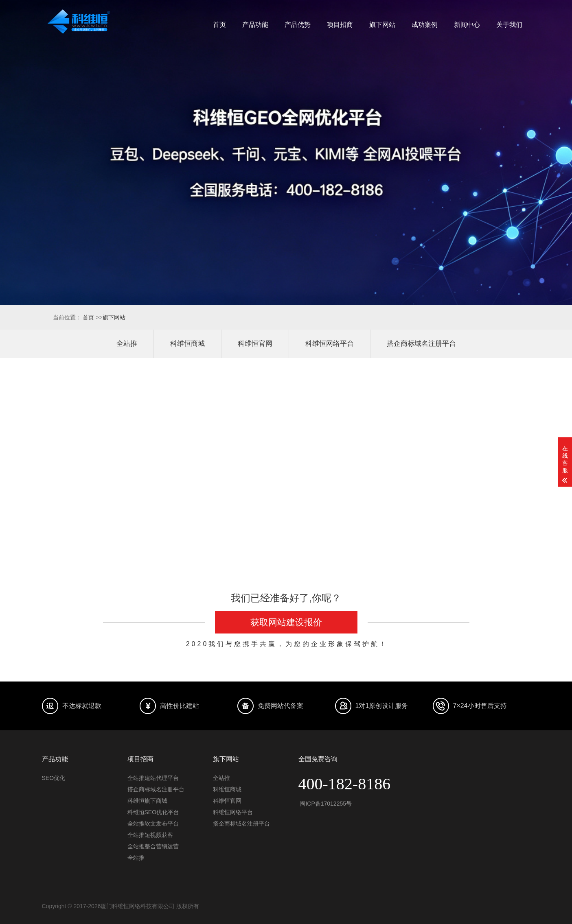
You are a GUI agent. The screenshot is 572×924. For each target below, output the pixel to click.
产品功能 (255, 25)
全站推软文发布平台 (153, 824)
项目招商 (340, 25)
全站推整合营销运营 (153, 846)
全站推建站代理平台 (153, 778)
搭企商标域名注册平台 (421, 344)
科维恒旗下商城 (147, 801)
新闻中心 (467, 25)
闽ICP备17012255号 (325, 804)
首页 (219, 25)
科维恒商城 (187, 344)
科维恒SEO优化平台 (153, 812)
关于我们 (509, 25)
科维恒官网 (255, 344)
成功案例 (425, 25)
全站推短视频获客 (150, 835)
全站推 (127, 344)
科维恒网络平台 (330, 344)
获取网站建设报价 (286, 622)
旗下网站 (382, 25)
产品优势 (298, 25)
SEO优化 (54, 778)
